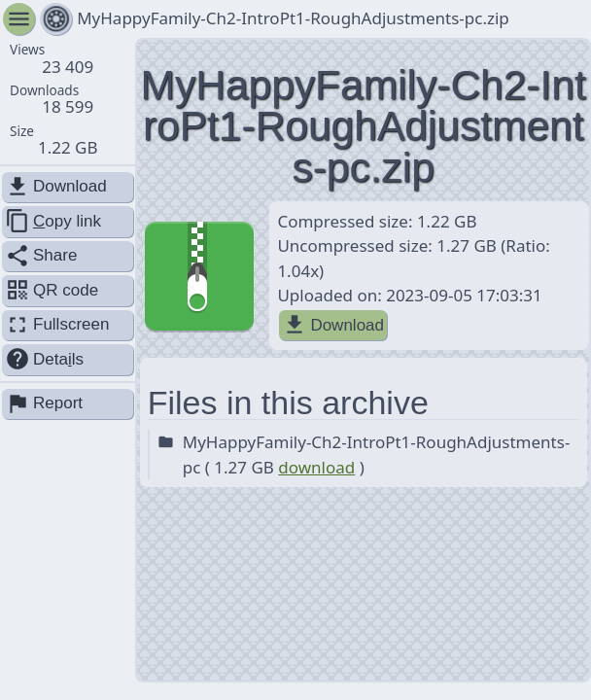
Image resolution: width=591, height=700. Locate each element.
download (316, 467)
